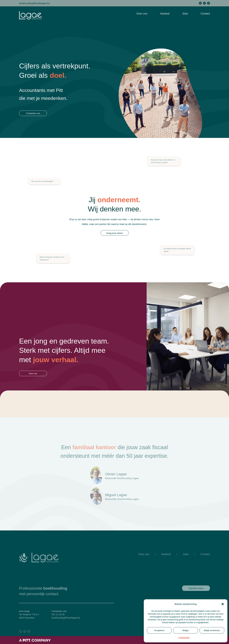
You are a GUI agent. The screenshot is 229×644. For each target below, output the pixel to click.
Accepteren (159, 630)
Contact (205, 14)
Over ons (142, 14)
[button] (223, 604)
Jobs (185, 14)
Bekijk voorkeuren (212, 630)
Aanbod (165, 14)
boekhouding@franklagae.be (34, 3)
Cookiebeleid (184, 638)
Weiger (186, 630)
